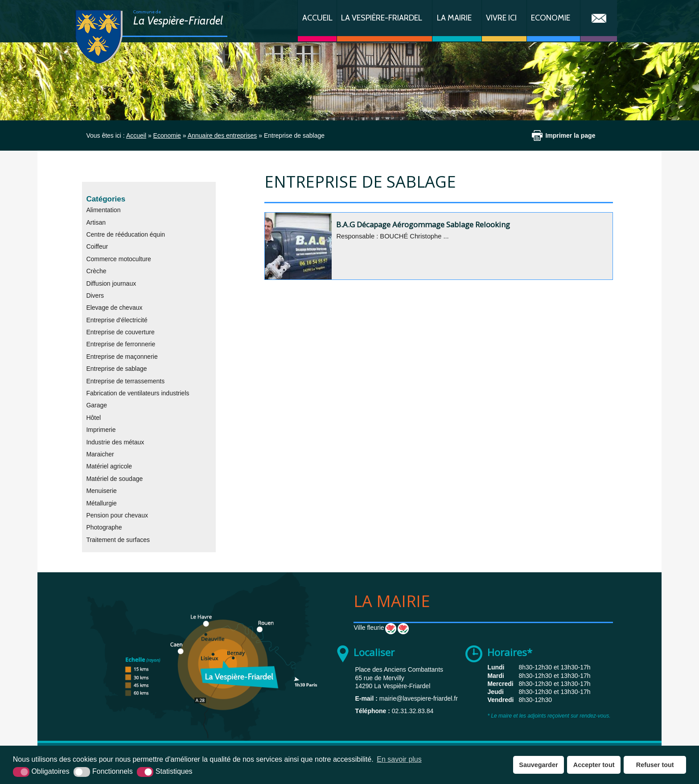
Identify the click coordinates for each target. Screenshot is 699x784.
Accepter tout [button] (594, 765)
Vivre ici (501, 18)
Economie (551, 18)
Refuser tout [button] (655, 765)
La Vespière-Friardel (382, 18)
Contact (599, 21)
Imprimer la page (570, 135)
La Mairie (454, 18)
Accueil (317, 18)
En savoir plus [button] (399, 759)
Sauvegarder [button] (538, 765)
